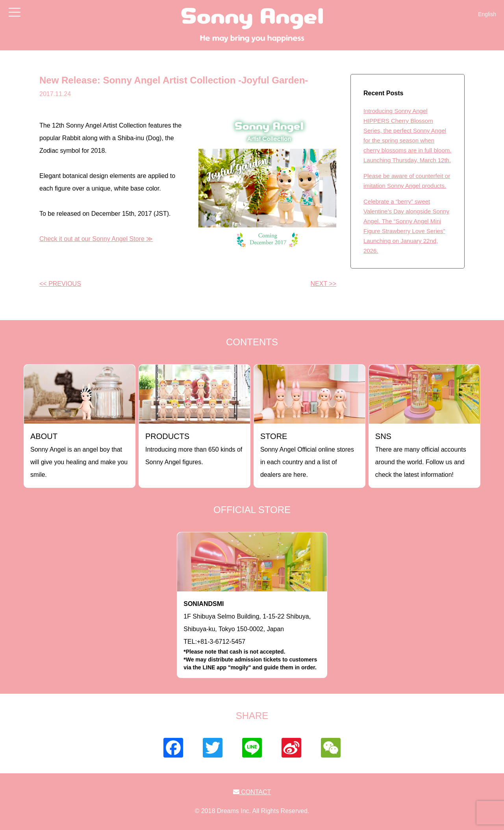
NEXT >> (323, 284)
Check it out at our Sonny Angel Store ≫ (96, 239)
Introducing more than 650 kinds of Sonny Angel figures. (194, 449)
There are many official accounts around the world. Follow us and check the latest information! (421, 455)
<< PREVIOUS (60, 284)
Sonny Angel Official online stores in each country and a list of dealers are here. (307, 455)
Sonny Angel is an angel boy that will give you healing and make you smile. (79, 455)
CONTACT (252, 792)
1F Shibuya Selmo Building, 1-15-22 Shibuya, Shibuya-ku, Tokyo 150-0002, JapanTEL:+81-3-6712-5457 (252, 636)
